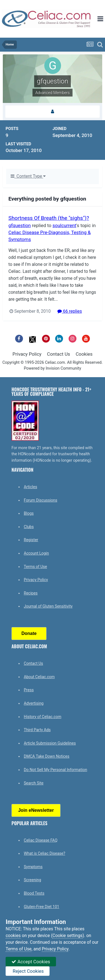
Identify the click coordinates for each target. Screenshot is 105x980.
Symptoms (33, 867)
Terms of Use (35, 567)
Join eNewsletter (36, 810)
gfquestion (20, 225)
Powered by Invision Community (53, 368)
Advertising (34, 703)
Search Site (34, 783)
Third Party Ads (37, 730)
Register (31, 540)
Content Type (28, 176)
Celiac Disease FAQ (41, 840)
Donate (29, 633)
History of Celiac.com (43, 717)
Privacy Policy (27, 354)
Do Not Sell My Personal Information (55, 770)
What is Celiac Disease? (45, 853)
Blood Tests (34, 893)
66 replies (70, 311)
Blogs (29, 513)
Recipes (31, 593)
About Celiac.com (39, 677)
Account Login (36, 553)
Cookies (84, 354)
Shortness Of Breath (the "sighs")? (49, 218)
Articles (31, 487)
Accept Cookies (31, 962)
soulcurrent (64, 225)
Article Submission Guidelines (50, 743)
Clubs (29, 527)
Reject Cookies (28, 971)
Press (29, 690)
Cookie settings (67, 936)
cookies (13, 936)
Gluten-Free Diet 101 (41, 907)
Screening (32, 880)
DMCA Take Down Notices (47, 756)
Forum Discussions (40, 500)
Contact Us (59, 354)
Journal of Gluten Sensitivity (48, 606)
